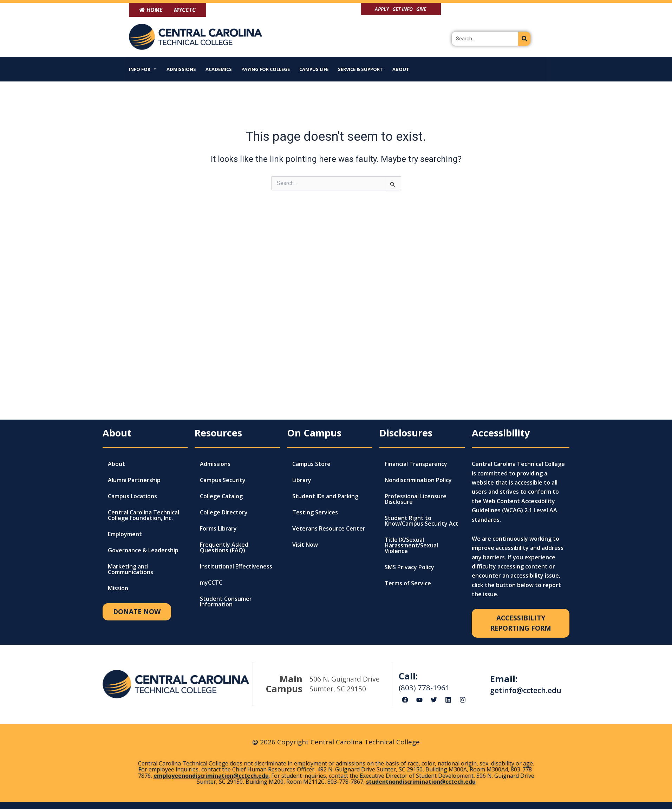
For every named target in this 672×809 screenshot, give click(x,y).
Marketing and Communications (131, 569)
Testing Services (315, 512)
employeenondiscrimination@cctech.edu (211, 776)
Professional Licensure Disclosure (416, 499)
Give (421, 9)
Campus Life (314, 69)
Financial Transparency (416, 464)
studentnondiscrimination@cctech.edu (421, 782)
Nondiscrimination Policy (418, 480)
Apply (382, 9)
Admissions (181, 69)
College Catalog (221, 496)
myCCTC (211, 583)
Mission (118, 588)
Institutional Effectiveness (236, 566)
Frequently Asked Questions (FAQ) (224, 547)
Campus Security (223, 480)
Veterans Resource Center (329, 528)
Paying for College (266, 69)
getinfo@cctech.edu (526, 690)
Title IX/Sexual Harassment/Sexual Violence (411, 545)
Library (302, 480)
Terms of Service (408, 583)
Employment (125, 534)
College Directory (224, 512)
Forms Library (218, 528)
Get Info (403, 9)
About (401, 69)
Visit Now (305, 545)
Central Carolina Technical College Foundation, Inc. (143, 515)
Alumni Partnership (134, 480)
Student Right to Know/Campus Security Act (422, 521)
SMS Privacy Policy (409, 567)
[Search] (524, 39)
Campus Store (311, 464)
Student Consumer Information (226, 601)
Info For (143, 69)
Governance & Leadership (143, 550)
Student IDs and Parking (325, 496)
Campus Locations (132, 496)
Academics (219, 69)
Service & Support (360, 69)
